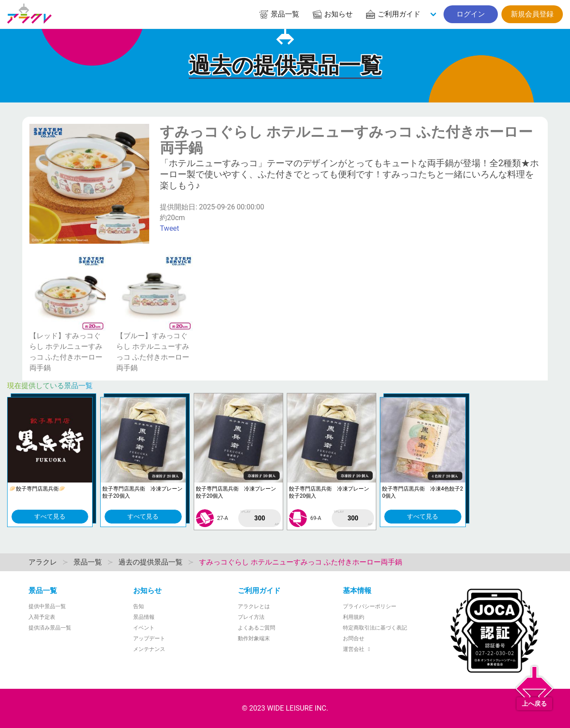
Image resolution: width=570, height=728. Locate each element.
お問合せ (354, 638)
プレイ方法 (251, 617)
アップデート (149, 638)
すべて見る (50, 516)
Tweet (169, 228)
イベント (144, 628)
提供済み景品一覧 (50, 628)
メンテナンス (149, 649)
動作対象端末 (254, 638)
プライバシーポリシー (370, 606)
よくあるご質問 (256, 628)
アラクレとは (254, 606)
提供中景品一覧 (47, 606)
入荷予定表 (42, 617)
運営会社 (358, 649)
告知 (138, 606)
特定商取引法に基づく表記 (375, 628)
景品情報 (144, 617)
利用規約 (354, 617)
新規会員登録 (532, 14)
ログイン (471, 14)
